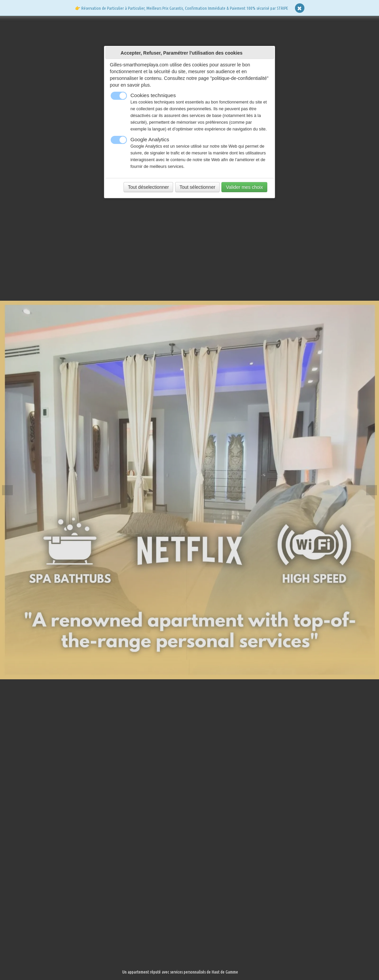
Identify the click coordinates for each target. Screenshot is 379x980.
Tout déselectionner (148, 187)
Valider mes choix (244, 187)
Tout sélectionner (197, 187)
